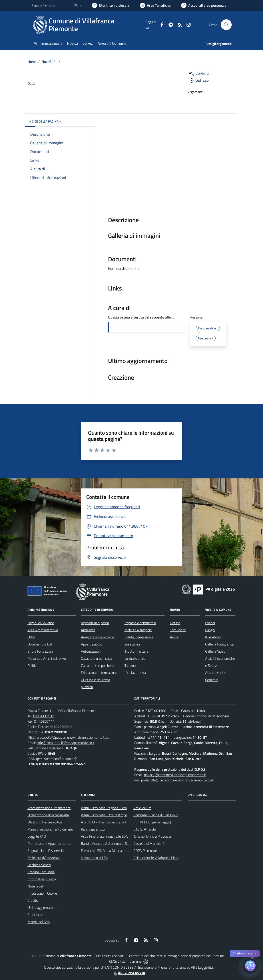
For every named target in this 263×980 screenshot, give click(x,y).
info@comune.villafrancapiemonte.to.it (66, 743)
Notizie (175, 623)
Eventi (210, 623)
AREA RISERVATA (129, 973)
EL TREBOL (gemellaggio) (152, 822)
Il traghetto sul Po (94, 858)
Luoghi (210, 630)
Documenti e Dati (40, 644)
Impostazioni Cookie (42, 893)
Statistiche (36, 915)
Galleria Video (215, 651)
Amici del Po (142, 808)
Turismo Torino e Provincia (152, 836)
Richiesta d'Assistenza (44, 858)
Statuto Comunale (41, 872)
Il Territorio (213, 637)
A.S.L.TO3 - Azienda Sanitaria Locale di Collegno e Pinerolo (124, 822)
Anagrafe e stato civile (97, 637)
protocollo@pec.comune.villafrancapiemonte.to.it (73, 737)
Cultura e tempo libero (97, 665)
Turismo (130, 665)
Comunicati (178, 630)
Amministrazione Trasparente (49, 808)
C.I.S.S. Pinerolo (145, 829)
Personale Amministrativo (47, 658)
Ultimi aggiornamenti (43, 907)
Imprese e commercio (140, 623)
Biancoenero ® (149, 967)
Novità (47, 62)
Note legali (36, 886)
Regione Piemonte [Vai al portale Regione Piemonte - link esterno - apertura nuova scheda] (43, 5)
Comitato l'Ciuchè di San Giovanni (158, 815)
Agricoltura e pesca (95, 623)
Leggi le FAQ (37, 836)
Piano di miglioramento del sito (50, 829)
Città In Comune (130, 961)
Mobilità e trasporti (138, 630)
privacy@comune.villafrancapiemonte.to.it (175, 775)
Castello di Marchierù (149, 843)
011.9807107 (43, 716)
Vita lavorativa (135, 673)
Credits (33, 900)
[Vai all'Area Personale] (204, 5)
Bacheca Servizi (39, 865)
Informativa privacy (42, 879)
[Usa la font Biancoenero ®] (110, 5)
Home (32, 62)
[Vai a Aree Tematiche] (155, 5)
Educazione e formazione (99, 673)
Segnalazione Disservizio (46, 851)
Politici (32, 665)
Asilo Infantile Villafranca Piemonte (159, 858)
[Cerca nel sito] (226, 25)
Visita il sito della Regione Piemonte (107, 808)
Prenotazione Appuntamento (49, 843)
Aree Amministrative (43, 630)
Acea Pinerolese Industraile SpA (104, 836)
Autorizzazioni (91, 651)
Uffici (31, 637)
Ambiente (88, 630)
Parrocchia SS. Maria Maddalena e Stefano (112, 851)
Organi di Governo (41, 623)
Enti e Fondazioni (40, 651)
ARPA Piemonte (145, 851)
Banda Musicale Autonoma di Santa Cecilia (112, 843)
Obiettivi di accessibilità (45, 822)
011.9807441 (44, 721)
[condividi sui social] (199, 73)
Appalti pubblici (92, 644)
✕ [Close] (256, 953)
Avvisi (174, 637)
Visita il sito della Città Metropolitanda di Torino (115, 815)
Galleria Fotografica (219, 644)
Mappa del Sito (39, 922)
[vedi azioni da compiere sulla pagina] (200, 80)
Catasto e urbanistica (96, 658)
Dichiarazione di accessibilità (48, 815)
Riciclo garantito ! (94, 829)
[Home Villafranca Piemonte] (89, 25)
